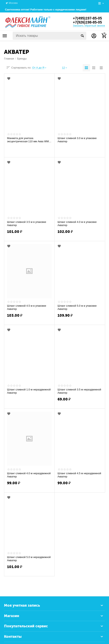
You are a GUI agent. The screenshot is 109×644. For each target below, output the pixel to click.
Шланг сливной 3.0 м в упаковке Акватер (77, 140)
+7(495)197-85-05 (87, 18)
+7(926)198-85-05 (87, 22)
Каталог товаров (5, 36)
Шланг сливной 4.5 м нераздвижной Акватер (79, 475)
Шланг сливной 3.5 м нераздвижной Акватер (79, 391)
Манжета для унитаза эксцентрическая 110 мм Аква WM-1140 (28, 140)
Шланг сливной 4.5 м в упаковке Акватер (27, 307)
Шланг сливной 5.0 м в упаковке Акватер (77, 307)
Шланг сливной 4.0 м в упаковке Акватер (77, 224)
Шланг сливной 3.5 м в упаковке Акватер (27, 224)
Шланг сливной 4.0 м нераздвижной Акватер (29, 475)
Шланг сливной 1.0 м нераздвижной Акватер (29, 391)
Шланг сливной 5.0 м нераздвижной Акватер (29, 559)
